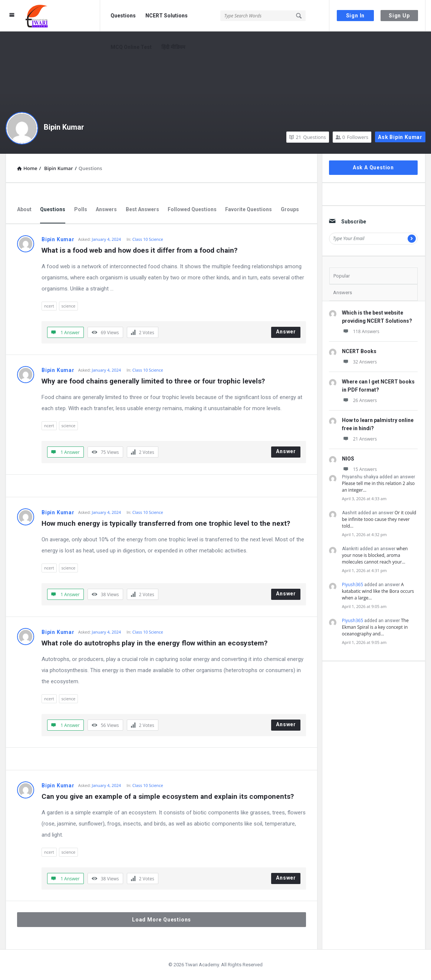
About (24, 209)
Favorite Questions (249, 209)
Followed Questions (192, 209)
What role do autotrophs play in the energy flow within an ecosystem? (154, 643)
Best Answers (142, 209)
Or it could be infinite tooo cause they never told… (379, 519)
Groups (290, 209)
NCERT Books (359, 351)
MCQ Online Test (131, 47)
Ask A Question (373, 167)
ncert (49, 306)
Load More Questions (162, 920)
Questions (123, 16)
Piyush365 (353, 584)
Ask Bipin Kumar (400, 137)
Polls (81, 209)
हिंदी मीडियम (173, 47)
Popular (342, 276)
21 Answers (359, 439)
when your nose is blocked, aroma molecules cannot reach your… (375, 555)
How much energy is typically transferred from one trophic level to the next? (166, 523)
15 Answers (359, 469)
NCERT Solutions (167, 16)
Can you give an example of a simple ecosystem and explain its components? (168, 796)
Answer (286, 332)
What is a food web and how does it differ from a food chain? (139, 250)
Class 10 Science (148, 239)
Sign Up (399, 16)
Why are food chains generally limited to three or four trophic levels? (153, 381)
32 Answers (359, 362)
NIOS (348, 459)
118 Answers (361, 331)
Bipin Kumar (64, 127)
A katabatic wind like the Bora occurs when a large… (378, 591)
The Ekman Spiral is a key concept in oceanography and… (375, 627)
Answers (106, 209)
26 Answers (359, 400)
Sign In (356, 16)
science (69, 306)
